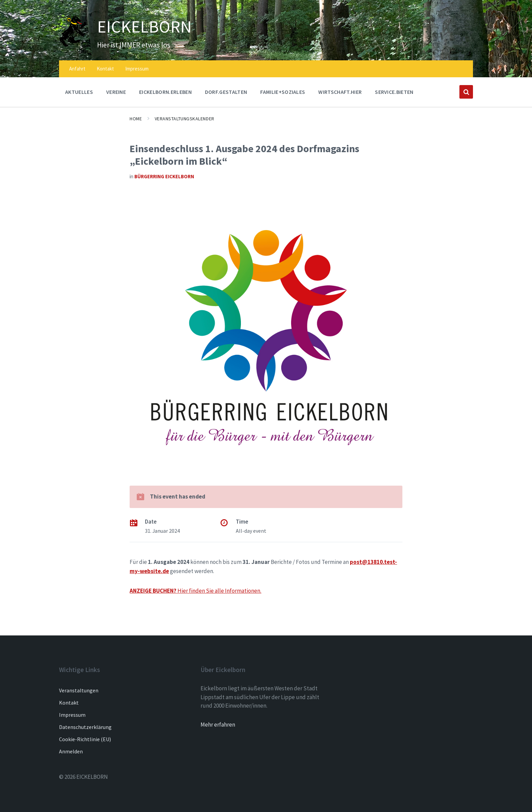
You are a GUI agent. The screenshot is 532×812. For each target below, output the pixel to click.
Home (136, 119)
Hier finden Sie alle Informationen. (195, 591)
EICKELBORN (145, 26)
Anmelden (71, 751)
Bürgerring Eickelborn (164, 176)
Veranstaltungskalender (185, 119)
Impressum (72, 715)
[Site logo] (73, 45)
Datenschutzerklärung (85, 727)
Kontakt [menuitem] (105, 69)
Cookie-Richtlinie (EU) (85, 739)
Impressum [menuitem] (137, 69)
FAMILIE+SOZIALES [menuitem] (283, 92)
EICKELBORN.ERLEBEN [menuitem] (165, 92)
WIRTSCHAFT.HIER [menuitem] (340, 92)
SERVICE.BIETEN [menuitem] (394, 92)
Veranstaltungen (79, 690)
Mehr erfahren (218, 725)
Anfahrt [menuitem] (77, 69)
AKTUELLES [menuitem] (79, 92)
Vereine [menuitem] (116, 92)
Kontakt (69, 703)
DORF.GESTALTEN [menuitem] (226, 92)
